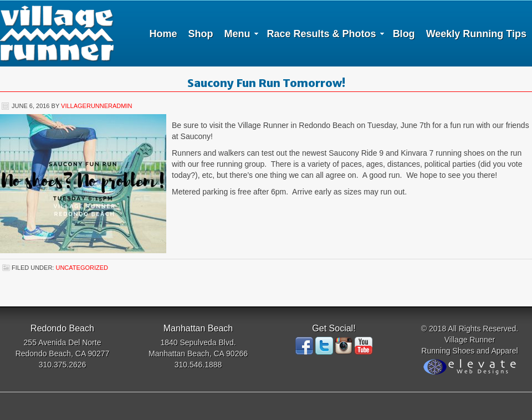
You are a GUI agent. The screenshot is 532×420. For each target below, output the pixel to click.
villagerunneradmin (96, 106)
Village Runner (57, 33)
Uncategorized (82, 268)
